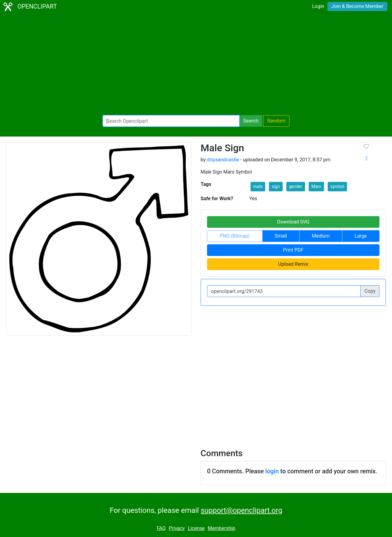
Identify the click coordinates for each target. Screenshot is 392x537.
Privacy (177, 528)
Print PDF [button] (293, 250)
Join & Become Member (357, 6)
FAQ (161, 528)
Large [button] (361, 236)
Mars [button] (316, 186)
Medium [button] (321, 236)
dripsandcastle (223, 160)
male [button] (258, 186)
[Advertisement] (196, 64)
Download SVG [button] (293, 222)
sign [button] (276, 186)
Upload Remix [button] (293, 264)
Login (318, 6)
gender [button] (296, 186)
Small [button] (281, 236)
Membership (222, 528)
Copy (370, 291)
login (272, 471)
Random (276, 121)
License (196, 528)
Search (251, 121)
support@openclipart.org (241, 510)
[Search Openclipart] (171, 121)
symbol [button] (337, 186)
